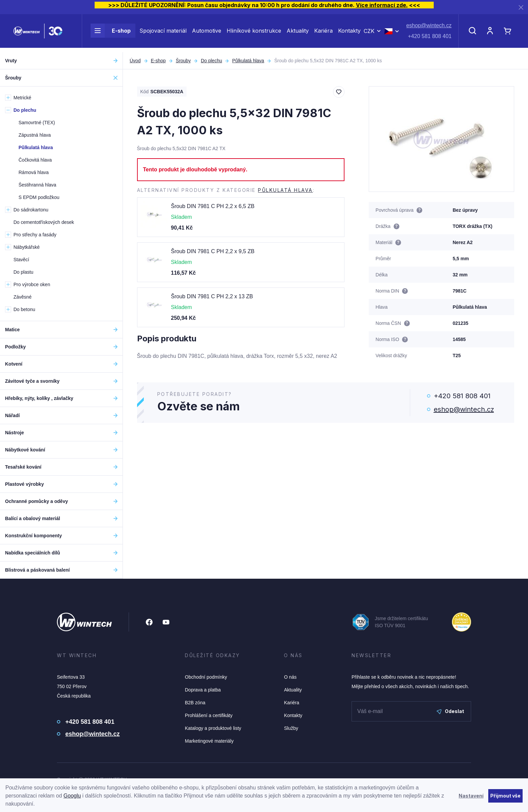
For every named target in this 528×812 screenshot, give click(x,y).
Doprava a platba (203, 690)
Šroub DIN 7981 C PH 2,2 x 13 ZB (212, 296)
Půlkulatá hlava (248, 61)
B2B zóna (195, 703)
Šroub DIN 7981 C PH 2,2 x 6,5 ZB (213, 206)
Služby (291, 728)
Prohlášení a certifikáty (209, 715)
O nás (290, 677)
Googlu (72, 796)
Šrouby (183, 61)
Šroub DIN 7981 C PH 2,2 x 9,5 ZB (213, 251)
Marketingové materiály (209, 741)
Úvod (135, 61)
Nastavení (471, 796)
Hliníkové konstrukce (254, 33)
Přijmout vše (505, 796)
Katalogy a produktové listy (213, 728)
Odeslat (450, 711)
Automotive (207, 33)
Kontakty (349, 33)
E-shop (111, 33)
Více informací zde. (382, 5)
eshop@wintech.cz (429, 28)
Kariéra (323, 33)
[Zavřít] (521, 7)
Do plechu (211, 61)
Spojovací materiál (163, 33)
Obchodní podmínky (206, 677)
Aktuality (298, 33)
